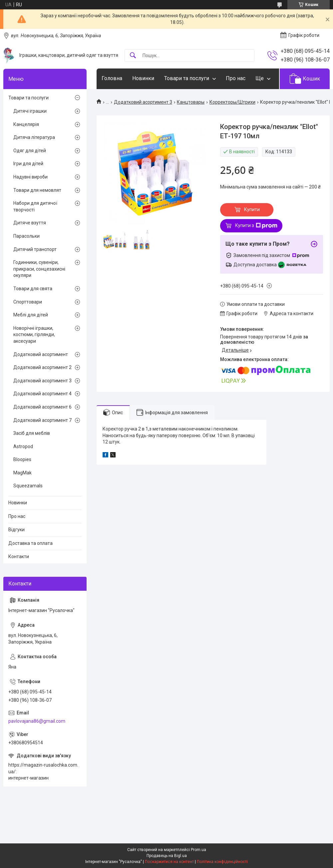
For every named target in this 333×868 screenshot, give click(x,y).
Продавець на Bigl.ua (167, 856)
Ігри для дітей (28, 164)
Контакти (19, 557)
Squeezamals (28, 486)
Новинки (143, 78)
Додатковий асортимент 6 (42, 407)
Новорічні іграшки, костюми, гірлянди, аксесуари (34, 335)
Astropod (23, 446)
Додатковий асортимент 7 (42, 420)
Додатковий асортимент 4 (42, 394)
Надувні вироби (30, 177)
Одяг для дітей (30, 151)
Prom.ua (198, 850)
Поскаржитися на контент (169, 862)
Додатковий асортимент (41, 354)
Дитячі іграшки (30, 111)
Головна (112, 78)
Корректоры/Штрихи (232, 102)
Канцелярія (26, 124)
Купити (252, 209)
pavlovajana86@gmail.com (37, 721)
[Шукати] (133, 56)
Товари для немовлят (37, 190)
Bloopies (22, 459)
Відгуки (16, 530)
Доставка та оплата (30, 543)
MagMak (22, 473)
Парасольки (26, 236)
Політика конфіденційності (222, 862)
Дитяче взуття (30, 223)
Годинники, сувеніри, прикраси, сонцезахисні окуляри (39, 269)
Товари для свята (33, 289)
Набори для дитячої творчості (35, 206)
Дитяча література (34, 137)
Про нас (236, 78)
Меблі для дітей (31, 315)
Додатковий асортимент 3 (143, 102)
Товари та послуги (187, 78)
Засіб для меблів (32, 433)
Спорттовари (28, 302)
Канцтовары (191, 102)
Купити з (256, 226)
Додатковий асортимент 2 (42, 367)
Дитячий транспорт (35, 249)
